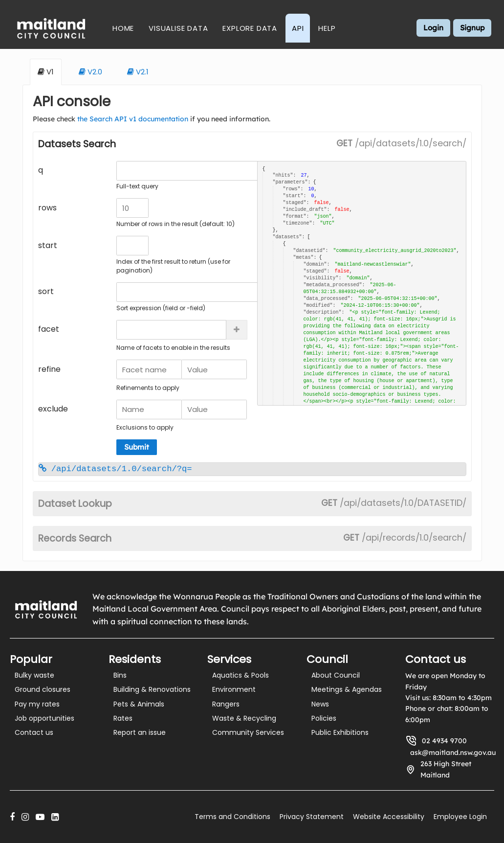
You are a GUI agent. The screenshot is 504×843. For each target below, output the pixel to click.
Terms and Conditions (232, 817)
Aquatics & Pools (241, 675)
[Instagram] (25, 817)
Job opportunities (44, 718)
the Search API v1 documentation (133, 119)
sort (46, 291)
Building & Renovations (152, 689)
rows (47, 208)
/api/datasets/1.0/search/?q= (115, 469)
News (320, 704)
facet (49, 329)
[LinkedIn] (55, 817)
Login (433, 28)
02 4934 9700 (444, 741)
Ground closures (43, 689)
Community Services (248, 732)
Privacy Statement (312, 817)
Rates (123, 718)
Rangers (226, 704)
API (298, 28)
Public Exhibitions (340, 732)
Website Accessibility (389, 817)
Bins (120, 675)
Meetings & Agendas (347, 689)
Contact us (34, 732)
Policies (324, 718)
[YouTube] (40, 817)
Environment (234, 689)
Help (327, 28)
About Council (336, 675)
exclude (53, 409)
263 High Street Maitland (446, 769)
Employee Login (460, 817)
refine (49, 369)
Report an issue (140, 732)
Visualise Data (178, 28)
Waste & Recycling (244, 718)
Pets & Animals (139, 704)
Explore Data (250, 28)
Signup (472, 28)
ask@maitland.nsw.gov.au (453, 752)
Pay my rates (37, 704)
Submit (137, 447)
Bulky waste (34, 675)
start (48, 245)
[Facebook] (12, 817)
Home (123, 28)
